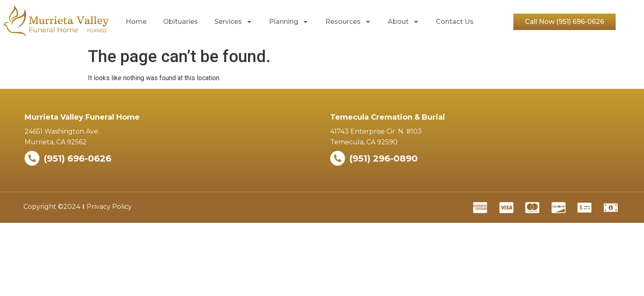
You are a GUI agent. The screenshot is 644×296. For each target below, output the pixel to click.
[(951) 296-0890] (338, 158)
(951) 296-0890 (383, 158)
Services (233, 22)
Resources (348, 22)
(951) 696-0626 (77, 158)
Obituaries (181, 22)
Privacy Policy (109, 207)
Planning (289, 22)
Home (136, 22)
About (404, 22)
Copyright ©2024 (52, 207)
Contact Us (455, 22)
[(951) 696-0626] (32, 158)
